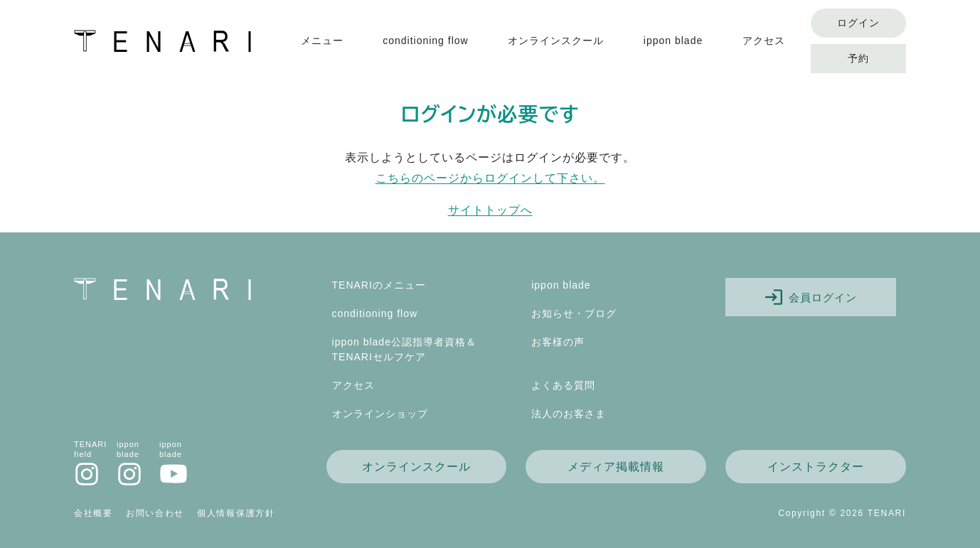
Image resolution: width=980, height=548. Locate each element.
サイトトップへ (490, 210)
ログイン (858, 23)
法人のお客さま (569, 414)
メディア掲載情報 (616, 467)
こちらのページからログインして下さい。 (490, 178)
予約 (858, 58)
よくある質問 (563, 385)
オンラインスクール (556, 41)
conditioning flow (426, 41)
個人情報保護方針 (236, 513)
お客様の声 (558, 342)
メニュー (322, 41)
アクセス (764, 41)
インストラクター (816, 467)
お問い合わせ (155, 513)
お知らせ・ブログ (574, 313)
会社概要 (94, 513)
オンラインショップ (380, 414)
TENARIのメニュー (379, 285)
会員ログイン (811, 297)
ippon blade (673, 41)
